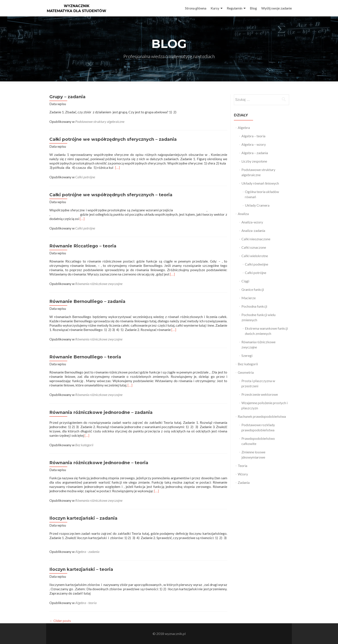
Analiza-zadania (253, 230)
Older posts (60, 621)
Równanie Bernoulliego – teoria (85, 357)
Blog (253, 8)
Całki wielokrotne (255, 256)
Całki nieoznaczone (256, 239)
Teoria (243, 466)
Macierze (249, 298)
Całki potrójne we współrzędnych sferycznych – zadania (113, 139)
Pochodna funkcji (254, 306)
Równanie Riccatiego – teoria (83, 246)
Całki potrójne (85, 177)
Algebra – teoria (253, 136)
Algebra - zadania (87, 551)
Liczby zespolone (254, 161)
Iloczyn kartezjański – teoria (81, 569)
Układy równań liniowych (260, 183)
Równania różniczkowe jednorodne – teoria (99, 463)
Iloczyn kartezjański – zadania (83, 518)
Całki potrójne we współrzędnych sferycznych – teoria (111, 195)
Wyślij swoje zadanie (277, 8)
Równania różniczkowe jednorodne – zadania (101, 412)
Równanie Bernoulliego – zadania (87, 301)
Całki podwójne (257, 264)
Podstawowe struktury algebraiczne (100, 121)
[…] (117, 167)
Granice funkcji (253, 289)
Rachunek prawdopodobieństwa (262, 416)
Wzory (243, 474)
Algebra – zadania (255, 153)
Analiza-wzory (252, 222)
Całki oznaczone (254, 247)
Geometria (246, 372)
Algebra (244, 127)
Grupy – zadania (67, 97)
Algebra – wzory (254, 144)
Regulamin (235, 8)
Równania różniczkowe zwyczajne (99, 284)
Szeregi (247, 355)
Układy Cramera (257, 205)
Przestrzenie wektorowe (260, 394)
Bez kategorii (84, 445)
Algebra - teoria (86, 603)
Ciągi (245, 281)
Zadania (244, 482)
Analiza (243, 214)
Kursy (215, 8)
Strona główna (196, 8)
